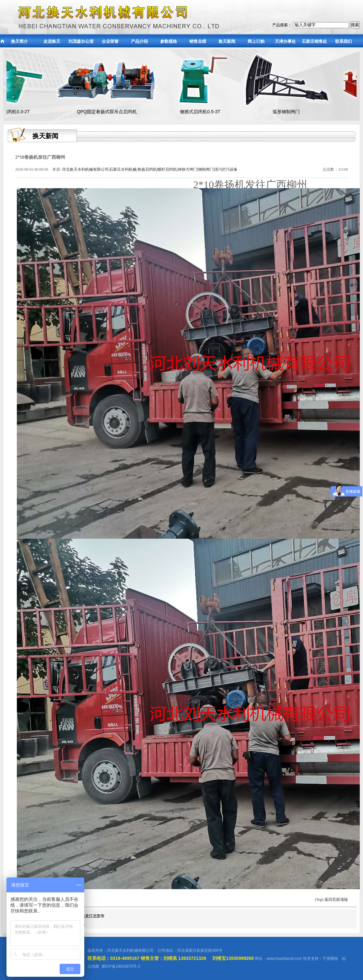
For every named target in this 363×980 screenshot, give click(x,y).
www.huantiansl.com (284, 959)
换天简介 (19, 41)
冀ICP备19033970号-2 (121, 966)
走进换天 (52, 41)
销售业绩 (198, 41)
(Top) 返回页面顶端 (331, 900)
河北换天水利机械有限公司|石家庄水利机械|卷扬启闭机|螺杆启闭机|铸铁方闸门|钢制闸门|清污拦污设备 (150, 169)
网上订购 (256, 41)
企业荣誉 (110, 41)
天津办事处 (285, 41)
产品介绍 (139, 41)
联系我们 (344, 41)
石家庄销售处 (314, 41)
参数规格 (169, 41)
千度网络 (330, 959)
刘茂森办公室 (81, 41)
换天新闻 (227, 41)
